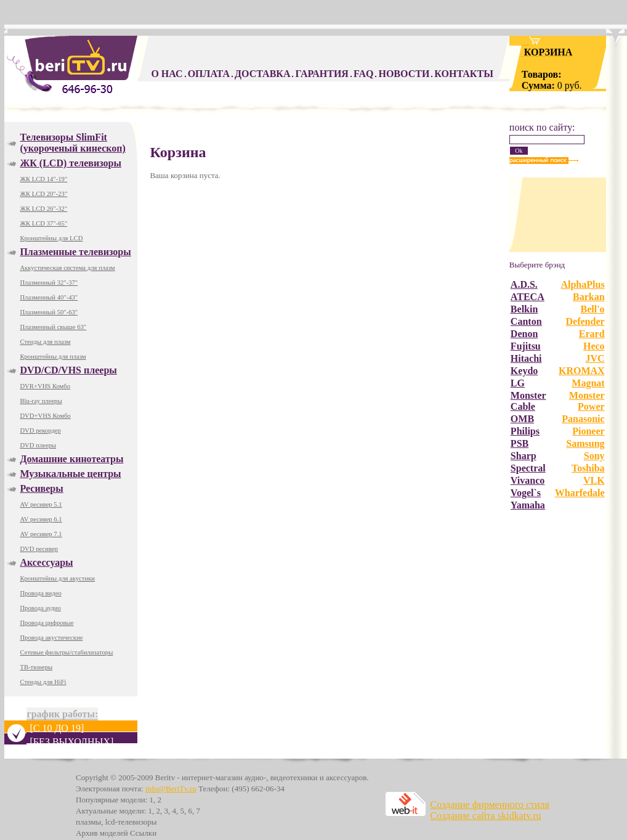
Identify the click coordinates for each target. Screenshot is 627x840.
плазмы (88, 822)
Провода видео (40, 593)
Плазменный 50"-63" (49, 312)
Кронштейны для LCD (51, 238)
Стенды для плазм (45, 342)
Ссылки (143, 833)
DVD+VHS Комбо (45, 416)
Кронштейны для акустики (57, 578)
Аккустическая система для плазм (67, 268)
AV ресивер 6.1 (41, 519)
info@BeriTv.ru (171, 789)
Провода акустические (51, 638)
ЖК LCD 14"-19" (43, 179)
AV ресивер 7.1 (41, 534)
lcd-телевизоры (131, 822)
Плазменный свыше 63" (53, 327)
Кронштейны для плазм (53, 357)
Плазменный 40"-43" (49, 297)
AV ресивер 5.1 (41, 504)
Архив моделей (102, 833)
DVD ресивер (39, 549)
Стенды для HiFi (43, 682)
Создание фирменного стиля (490, 805)
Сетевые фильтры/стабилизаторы (66, 652)
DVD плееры (38, 445)
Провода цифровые (47, 623)
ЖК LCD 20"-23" (43, 194)
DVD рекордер (40, 430)
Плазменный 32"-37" (49, 283)
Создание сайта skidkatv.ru (486, 816)
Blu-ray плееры (41, 401)
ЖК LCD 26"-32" (43, 209)
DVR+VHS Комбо (45, 386)
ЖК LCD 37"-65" (43, 223)
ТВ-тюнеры (36, 667)
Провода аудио (40, 608)
